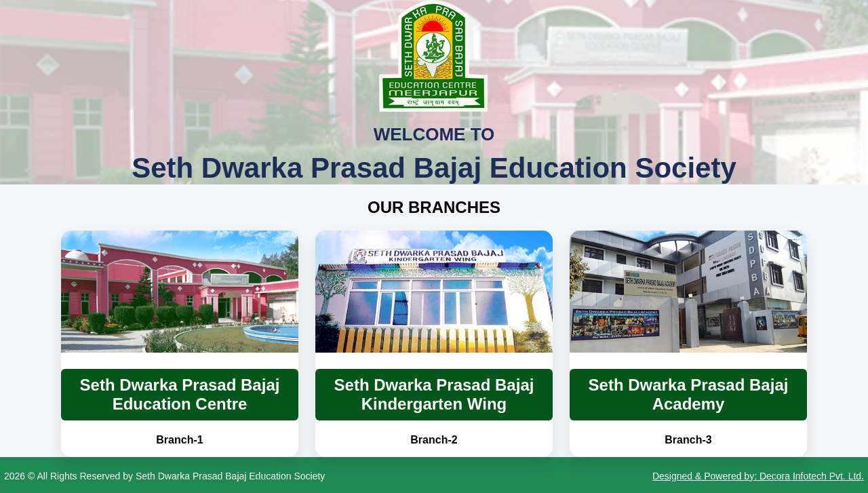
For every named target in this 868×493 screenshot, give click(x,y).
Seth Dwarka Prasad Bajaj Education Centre (180, 394)
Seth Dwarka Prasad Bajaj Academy (689, 394)
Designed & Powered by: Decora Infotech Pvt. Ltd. (758, 476)
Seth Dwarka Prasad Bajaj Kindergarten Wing (434, 394)
